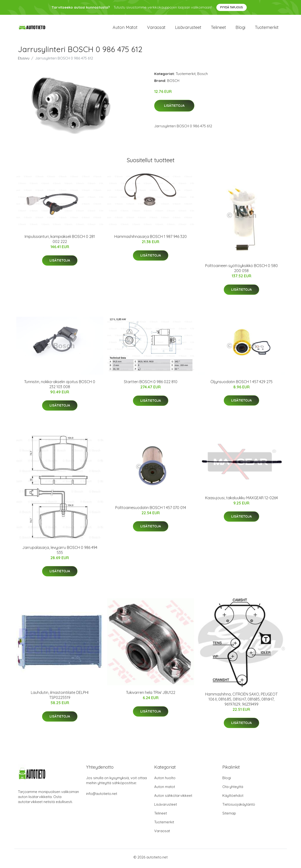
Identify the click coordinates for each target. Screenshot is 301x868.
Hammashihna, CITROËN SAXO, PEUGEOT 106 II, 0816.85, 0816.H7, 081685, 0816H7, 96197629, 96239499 (241, 702)
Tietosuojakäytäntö (239, 807)
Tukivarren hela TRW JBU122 (151, 695)
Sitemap (229, 816)
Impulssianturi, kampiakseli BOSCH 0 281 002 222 (60, 242)
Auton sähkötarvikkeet (173, 798)
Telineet (218, 29)
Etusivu (24, 61)
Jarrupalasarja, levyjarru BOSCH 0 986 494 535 (60, 552)
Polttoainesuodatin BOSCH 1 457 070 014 (151, 510)
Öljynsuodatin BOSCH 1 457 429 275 (241, 384)
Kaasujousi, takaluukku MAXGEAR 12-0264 (241, 500)
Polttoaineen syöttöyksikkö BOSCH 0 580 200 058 (241, 271)
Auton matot (125, 29)
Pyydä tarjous (232, 7)
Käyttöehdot (233, 798)
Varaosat (156, 29)
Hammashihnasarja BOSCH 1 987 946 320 (150, 239)
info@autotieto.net (102, 796)
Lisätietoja (174, 108)
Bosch (202, 76)
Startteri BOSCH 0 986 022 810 (151, 384)
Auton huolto (165, 780)
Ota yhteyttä (233, 789)
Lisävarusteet (188, 29)
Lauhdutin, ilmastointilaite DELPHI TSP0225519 (60, 698)
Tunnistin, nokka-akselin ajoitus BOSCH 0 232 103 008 (60, 387)
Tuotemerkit (267, 29)
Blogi (240, 29)
